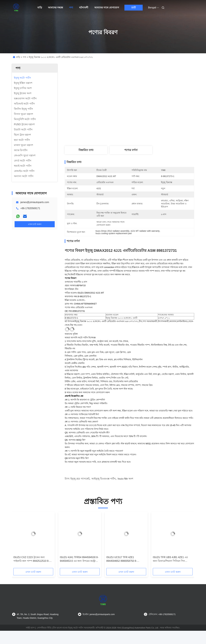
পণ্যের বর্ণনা (131, 150)
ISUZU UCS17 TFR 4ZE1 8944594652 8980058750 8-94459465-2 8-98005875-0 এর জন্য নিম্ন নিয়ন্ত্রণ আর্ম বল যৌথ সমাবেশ (125, 559)
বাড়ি (40, 8)
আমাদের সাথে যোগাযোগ (107, 8)
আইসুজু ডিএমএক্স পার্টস (104, 479)
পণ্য (71, 8)
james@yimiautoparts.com (35, 202)
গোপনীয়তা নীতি (44, 628)
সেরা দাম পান (147, 123)
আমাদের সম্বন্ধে (56, 8)
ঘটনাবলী (84, 8)
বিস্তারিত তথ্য (86, 150)
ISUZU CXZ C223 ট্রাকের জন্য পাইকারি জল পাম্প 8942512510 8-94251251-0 (31, 559)
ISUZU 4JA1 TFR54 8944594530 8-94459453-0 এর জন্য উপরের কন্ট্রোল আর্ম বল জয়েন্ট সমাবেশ (79, 559)
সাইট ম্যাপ (30, 628)
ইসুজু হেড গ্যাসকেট (80, 479)
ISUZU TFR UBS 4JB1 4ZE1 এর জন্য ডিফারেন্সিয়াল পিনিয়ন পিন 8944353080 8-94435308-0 (170, 559)
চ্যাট (134, 8)
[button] (18, 541)
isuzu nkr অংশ (125, 479)
